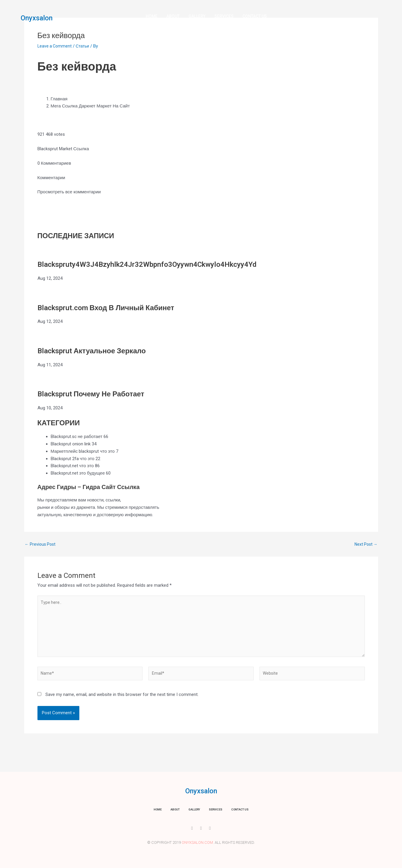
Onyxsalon (40, 18)
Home (152, 16)
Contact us (255, 16)
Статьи (84, 46)
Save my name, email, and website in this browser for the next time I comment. (122, 700)
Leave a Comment (55, 46)
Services (224, 16)
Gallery (197, 16)
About (173, 16)
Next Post (365, 544)
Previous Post (41, 544)
